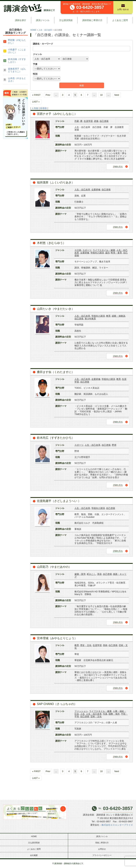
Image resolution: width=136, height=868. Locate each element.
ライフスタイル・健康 (104, 250)
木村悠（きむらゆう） (51, 243)
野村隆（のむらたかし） (17, 41)
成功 (107, 253)
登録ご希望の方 (102, 843)
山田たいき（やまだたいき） (56, 309)
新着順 (43, 108)
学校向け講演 (97, 253)
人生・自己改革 (45, 30)
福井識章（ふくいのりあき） (56, 182)
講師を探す (21, 20)
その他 (78, 250)
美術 (105, 645)
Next (117, 95)
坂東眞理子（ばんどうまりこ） (17, 70)
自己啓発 (104, 121)
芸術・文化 (96, 716)
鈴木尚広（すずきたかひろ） (56, 438)
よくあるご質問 (120, 20)
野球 (114, 445)
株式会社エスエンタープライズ (117, 825)
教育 (108, 316)
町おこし (91, 574)
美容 (99, 574)
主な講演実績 (66, 20)
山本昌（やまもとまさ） (17, 80)
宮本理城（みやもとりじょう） (57, 638)
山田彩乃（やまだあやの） (54, 567)
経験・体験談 (119, 316)
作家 (77, 121)
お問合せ (102, 849)
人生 (82, 714)
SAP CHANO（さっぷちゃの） (57, 704)
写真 (105, 714)
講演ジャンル (43, 20)
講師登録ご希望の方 (92, 20)
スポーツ (87, 250)
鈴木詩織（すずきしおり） (17, 61)
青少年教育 (90, 319)
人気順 (35, 108)
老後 (96, 121)
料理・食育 (116, 253)
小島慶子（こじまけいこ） (17, 51)
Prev (48, 95)
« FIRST (36, 95)
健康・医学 (80, 574)
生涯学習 (88, 121)
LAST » (36, 102)
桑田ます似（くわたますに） (56, 372)
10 (101, 95)
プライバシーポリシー (102, 855)
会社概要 (34, 855)
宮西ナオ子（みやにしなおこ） (57, 114)
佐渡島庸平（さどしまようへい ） (59, 501)
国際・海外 (114, 714)
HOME (33, 30)
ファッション (81, 711)
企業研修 (96, 190)
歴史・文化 (86, 645)
